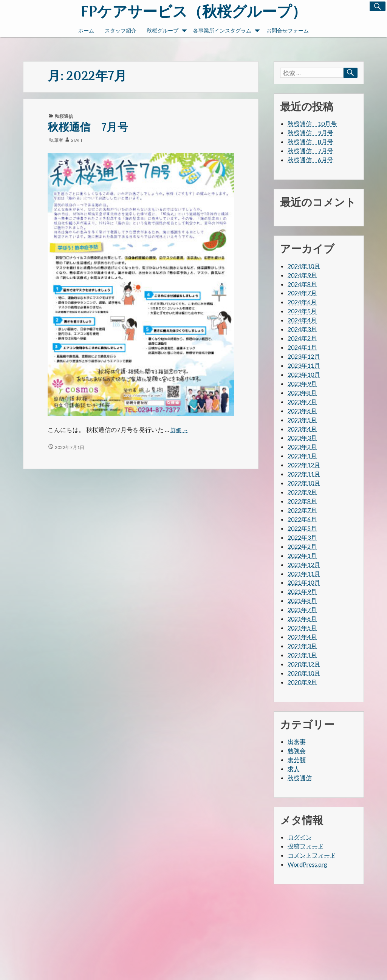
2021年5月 (302, 628)
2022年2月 (302, 546)
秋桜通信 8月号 (310, 142)
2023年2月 (302, 447)
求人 (294, 769)
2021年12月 (304, 564)
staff (77, 140)
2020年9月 (302, 682)
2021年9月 (302, 591)
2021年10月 (304, 582)
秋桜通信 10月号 (312, 123)
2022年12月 (304, 465)
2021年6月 (302, 618)
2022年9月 (302, 492)
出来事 (297, 741)
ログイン (300, 837)
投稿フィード (306, 846)
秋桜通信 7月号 (88, 128)
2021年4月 (302, 637)
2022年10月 (304, 483)
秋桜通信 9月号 (310, 132)
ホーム (86, 31)
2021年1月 (302, 655)
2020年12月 (304, 664)
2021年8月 (302, 600)
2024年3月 (302, 329)
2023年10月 (304, 374)
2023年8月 (302, 392)
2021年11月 (304, 574)
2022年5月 (302, 528)
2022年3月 (302, 537)
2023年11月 (304, 365)
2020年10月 (304, 673)
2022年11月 (304, 474)
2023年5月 (302, 420)
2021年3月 (302, 646)
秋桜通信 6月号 (310, 160)
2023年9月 (302, 383)
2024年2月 (302, 338)
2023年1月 (302, 456)
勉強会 (297, 750)
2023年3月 (302, 437)
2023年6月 (302, 411)
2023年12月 (304, 356)
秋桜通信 (64, 116)
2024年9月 (302, 275)
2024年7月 (302, 293)
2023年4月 (302, 429)
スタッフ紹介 (121, 31)
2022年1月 (302, 555)
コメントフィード (312, 855)
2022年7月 (302, 510)
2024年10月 (304, 266)
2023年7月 (302, 402)
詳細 (180, 430)
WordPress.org (307, 864)
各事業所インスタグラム (226, 31)
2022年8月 (302, 501)
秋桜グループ (167, 31)
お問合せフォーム (288, 31)
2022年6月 (302, 519)
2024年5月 (302, 311)
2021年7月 (302, 609)
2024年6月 (302, 302)
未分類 (297, 759)
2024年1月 (302, 347)
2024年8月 (302, 284)
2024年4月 (302, 320)
